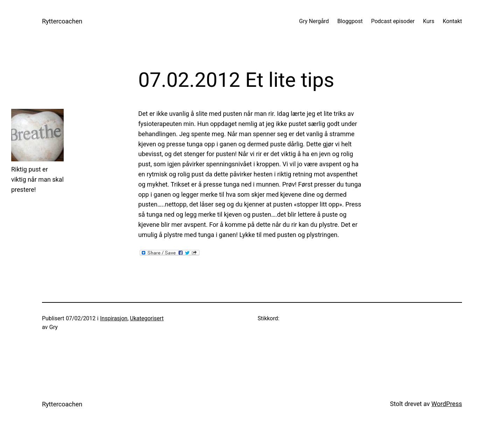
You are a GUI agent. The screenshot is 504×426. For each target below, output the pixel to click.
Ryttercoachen (62, 21)
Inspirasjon (114, 318)
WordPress (447, 404)
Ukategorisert (147, 318)
